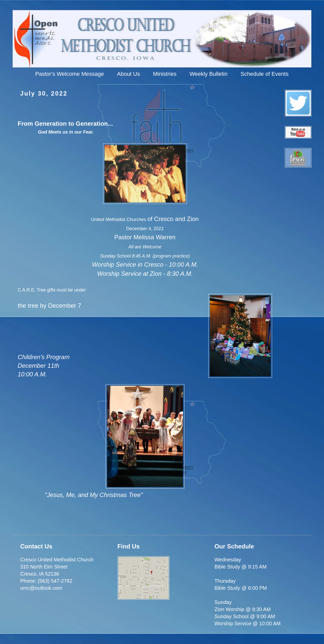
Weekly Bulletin (209, 74)
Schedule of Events (265, 74)
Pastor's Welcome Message (70, 74)
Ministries (165, 74)
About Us (128, 74)
